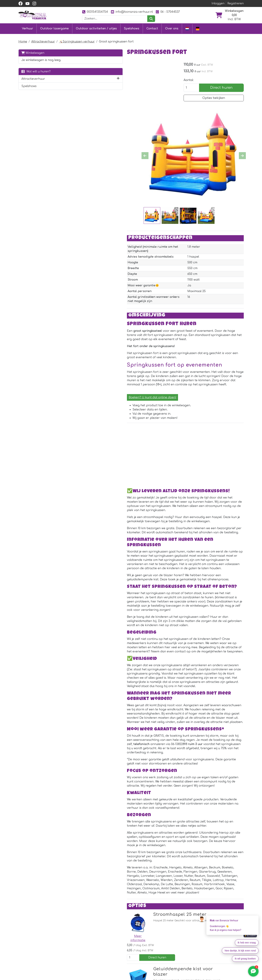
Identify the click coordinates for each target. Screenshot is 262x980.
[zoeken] (151, 19)
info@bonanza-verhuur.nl (132, 12)
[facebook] (21, 3)
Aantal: (196, 80)
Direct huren (225, 88)
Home (23, 41)
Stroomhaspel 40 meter (131, 845)
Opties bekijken (217, 98)
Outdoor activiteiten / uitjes (96, 28)
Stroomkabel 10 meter (129, 879)
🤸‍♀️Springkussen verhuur (77, 41)
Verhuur (27, 28)
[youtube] (27, 3)
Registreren (236, 3)
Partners (162, 977)
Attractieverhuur (43, 41)
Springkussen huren (79, 977)
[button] (67, 78)
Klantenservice (121, 977)
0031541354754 (95, 12)
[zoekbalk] (115, 19)
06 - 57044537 (168, 12)
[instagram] (34, 3)
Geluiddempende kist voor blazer (142, 810)
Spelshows (132, 28)
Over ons (172, 28)
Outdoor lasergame (54, 28)
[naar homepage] (32, 15)
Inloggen (218, 3)
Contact (152, 28)
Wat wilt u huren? (36, 71)
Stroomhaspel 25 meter (131, 776)
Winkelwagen (33, 52)
